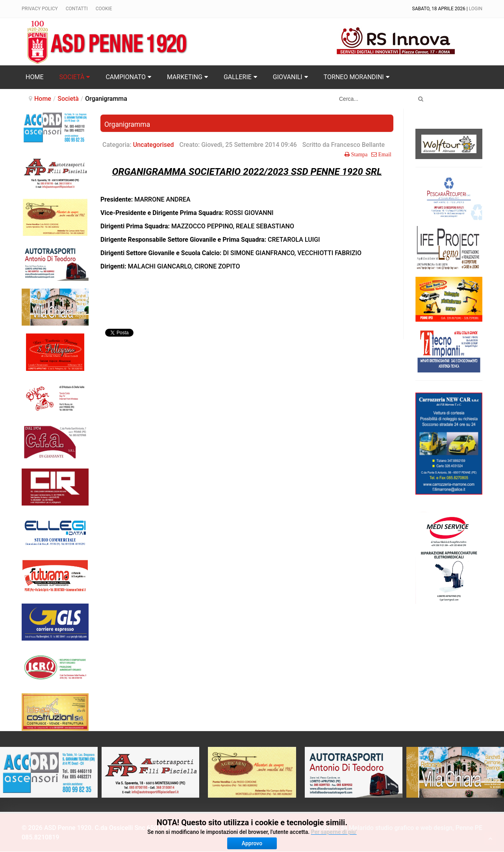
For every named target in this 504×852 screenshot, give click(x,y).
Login (476, 9)
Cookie (104, 9)
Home (43, 99)
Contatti (77, 9)
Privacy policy (40, 9)
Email (384, 154)
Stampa (359, 154)
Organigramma (127, 124)
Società (68, 99)
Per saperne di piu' (334, 832)
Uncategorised (154, 145)
